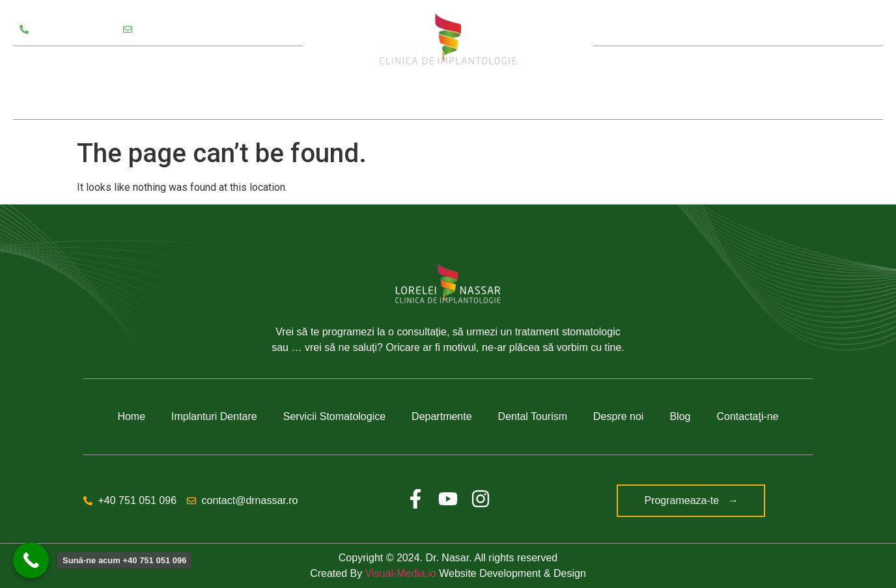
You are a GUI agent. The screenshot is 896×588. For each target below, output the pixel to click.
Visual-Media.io (401, 573)
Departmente (442, 416)
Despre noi (690, 83)
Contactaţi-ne (747, 416)
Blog (763, 83)
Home (131, 416)
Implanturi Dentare (214, 416)
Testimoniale (51, 101)
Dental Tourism (533, 416)
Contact (822, 83)
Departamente (194, 64)
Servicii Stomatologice (79, 64)
